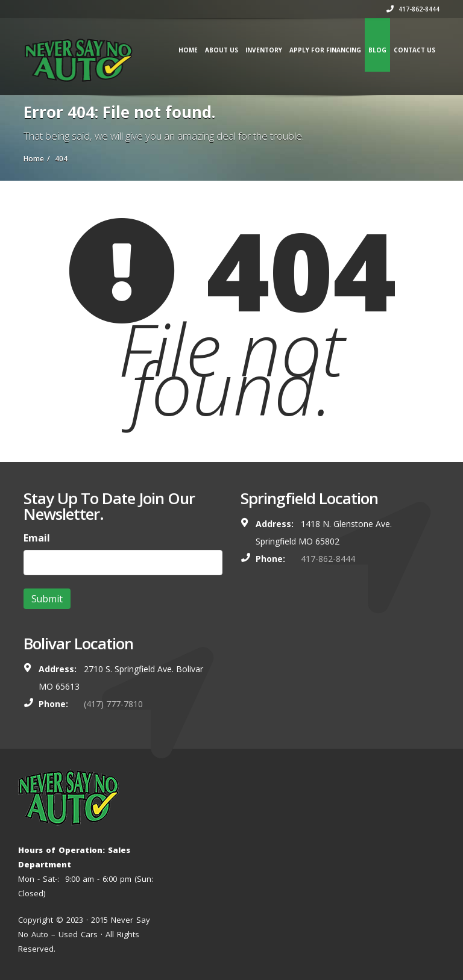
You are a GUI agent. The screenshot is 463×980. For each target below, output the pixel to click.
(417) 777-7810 (113, 704)
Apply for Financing (325, 50)
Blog (377, 50)
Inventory (264, 50)
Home (188, 50)
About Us (222, 50)
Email (37, 538)
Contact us (414, 50)
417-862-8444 (413, 9)
